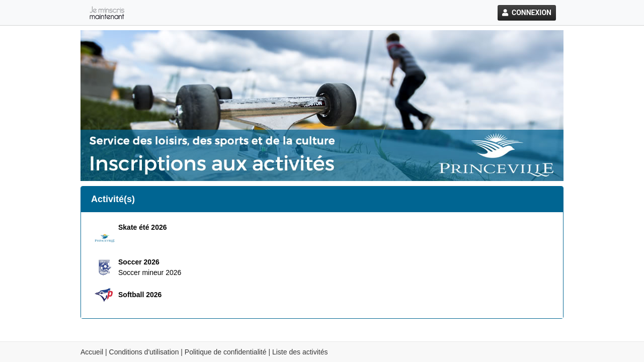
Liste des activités (300, 352)
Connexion (527, 13)
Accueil (92, 352)
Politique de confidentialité (226, 352)
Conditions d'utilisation (144, 352)
